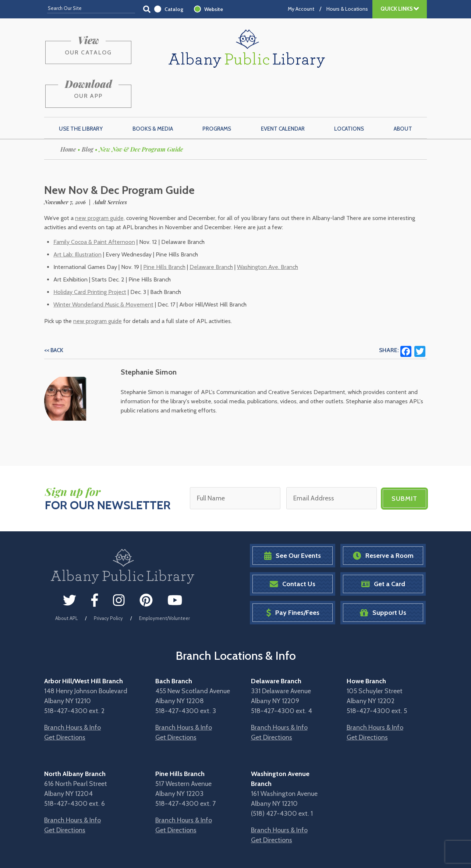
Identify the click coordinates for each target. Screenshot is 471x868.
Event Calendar (283, 92)
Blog (88, 113)
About (403, 92)
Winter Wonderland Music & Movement (103, 268)
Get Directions (65, 700)
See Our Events (293, 519)
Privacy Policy (108, 581)
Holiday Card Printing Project (90, 256)
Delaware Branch (211, 231)
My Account (301, 9)
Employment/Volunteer (164, 581)
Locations (349, 92)
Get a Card (383, 547)
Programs (217, 92)
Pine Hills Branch (164, 231)
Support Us (383, 576)
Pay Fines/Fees (293, 576)
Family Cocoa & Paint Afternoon (94, 206)
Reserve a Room (383, 519)
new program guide (98, 285)
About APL (66, 581)
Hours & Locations (347, 9)
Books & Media (153, 92)
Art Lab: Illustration (77, 218)
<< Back (54, 314)
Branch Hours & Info (72, 690)
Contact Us (293, 547)
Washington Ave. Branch (268, 231)
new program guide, (100, 182)
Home (68, 113)
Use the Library (81, 92)
